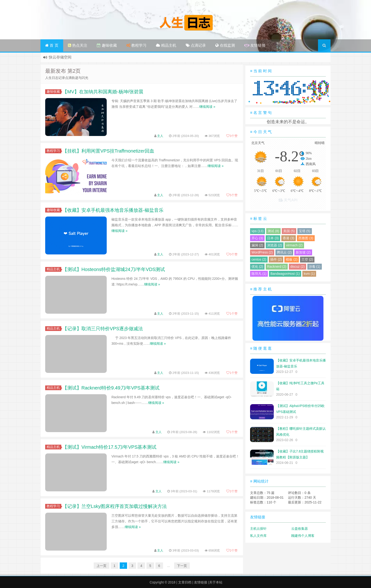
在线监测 (225, 45)
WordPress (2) (262, 252)
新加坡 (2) (303, 252)
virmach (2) (294, 245)
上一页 (102, 566)
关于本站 (216, 582)
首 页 (52, 45)
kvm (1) (309, 274)
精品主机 (166, 45)
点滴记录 (196, 45)
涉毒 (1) (315, 267)
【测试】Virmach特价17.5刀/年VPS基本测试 (110, 447)
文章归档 (185, 582)
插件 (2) (276, 259)
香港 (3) (289, 238)
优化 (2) (257, 267)
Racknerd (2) (277, 267)
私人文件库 (258, 536)
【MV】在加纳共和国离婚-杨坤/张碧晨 (103, 92)
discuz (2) (298, 267)
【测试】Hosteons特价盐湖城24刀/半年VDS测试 (114, 269)
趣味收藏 (107, 45)
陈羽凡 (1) (259, 274)
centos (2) (259, 259)
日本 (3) (273, 238)
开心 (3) (257, 238)
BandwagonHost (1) (285, 274)
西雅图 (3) (306, 238)
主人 (160, 136)
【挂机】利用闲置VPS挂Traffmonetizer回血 (108, 151)
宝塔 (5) (305, 231)
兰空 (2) (307, 259)
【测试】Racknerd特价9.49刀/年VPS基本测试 (111, 388)
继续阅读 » (207, 107)
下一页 (182, 566)
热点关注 (78, 45)
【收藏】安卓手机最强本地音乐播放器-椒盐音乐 (113, 210)
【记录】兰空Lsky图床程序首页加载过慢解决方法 (115, 506)
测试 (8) (273, 231)
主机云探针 (258, 529)
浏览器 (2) (275, 245)
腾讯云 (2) (284, 252)
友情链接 (255, 45)
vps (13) (258, 231)
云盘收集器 (300, 529)
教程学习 (136, 45)
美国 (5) (289, 231)
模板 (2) (292, 259)
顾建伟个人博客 (303, 536)
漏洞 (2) (257, 245)
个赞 (232, 136)
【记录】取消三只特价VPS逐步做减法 (103, 329)
